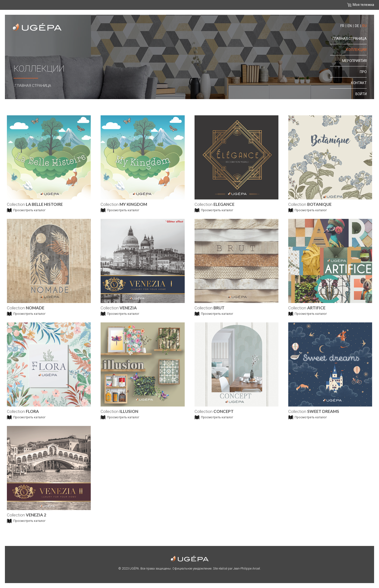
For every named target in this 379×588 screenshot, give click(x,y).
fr (342, 26)
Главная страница (33, 86)
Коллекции (356, 50)
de (357, 26)
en (350, 26)
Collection (35, 204)
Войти (361, 94)
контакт (359, 83)
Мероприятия (354, 61)
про (363, 72)
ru (364, 26)
